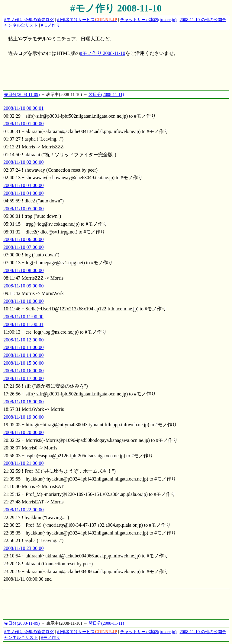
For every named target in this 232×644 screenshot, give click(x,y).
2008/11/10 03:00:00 (23, 185)
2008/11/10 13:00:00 (23, 347)
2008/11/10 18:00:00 (23, 402)
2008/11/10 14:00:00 (23, 355)
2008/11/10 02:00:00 (23, 162)
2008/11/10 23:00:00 (23, 548)
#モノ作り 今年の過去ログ (29, 20)
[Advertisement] (112, 77)
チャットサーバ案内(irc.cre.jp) (148, 20)
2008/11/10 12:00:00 (23, 340)
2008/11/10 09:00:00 (23, 286)
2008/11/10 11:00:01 (23, 324)
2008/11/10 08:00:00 (23, 270)
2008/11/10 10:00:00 (23, 301)
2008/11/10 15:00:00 (23, 363)
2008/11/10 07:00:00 (23, 247)
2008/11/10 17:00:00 (23, 378)
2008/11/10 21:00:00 (23, 463)
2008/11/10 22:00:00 (23, 510)
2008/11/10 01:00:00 (23, 124)
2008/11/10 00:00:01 (23, 108)
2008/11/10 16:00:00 (23, 371)
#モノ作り (50, 25)
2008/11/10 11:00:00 (23, 317)
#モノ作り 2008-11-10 (116, 8)
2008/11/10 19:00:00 (23, 417)
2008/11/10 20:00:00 (23, 432)
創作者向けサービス (87, 20)
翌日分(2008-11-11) (106, 94)
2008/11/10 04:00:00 (23, 193)
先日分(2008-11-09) (22, 94)
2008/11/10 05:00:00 (23, 209)
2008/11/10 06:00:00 (23, 239)
